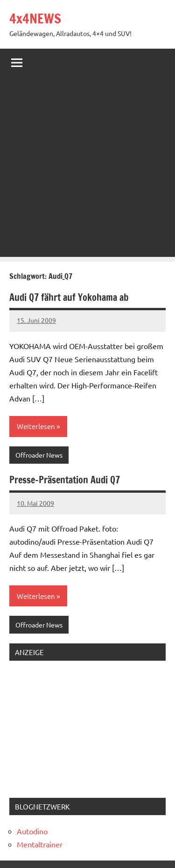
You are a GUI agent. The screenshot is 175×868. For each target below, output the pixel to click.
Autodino (32, 831)
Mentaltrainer (40, 844)
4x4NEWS (35, 18)
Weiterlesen (36, 426)
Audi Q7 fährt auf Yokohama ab (69, 297)
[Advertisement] (87, 169)
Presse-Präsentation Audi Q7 (65, 480)
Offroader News (39, 455)
